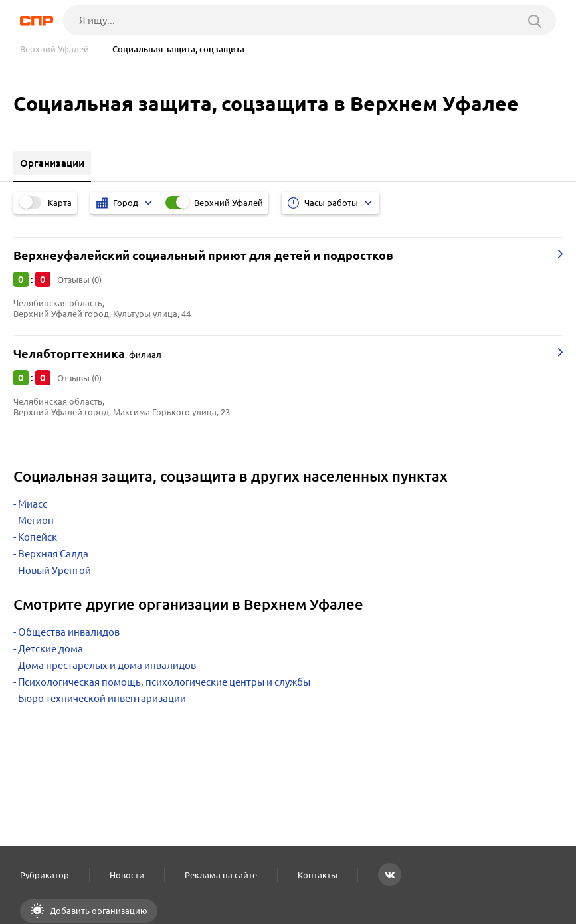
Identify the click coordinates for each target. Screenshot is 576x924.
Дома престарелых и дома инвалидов (107, 665)
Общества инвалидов (69, 632)
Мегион (36, 520)
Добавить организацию (98, 911)
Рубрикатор (45, 875)
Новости (127, 875)
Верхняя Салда (53, 554)
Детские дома (50, 649)
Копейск (38, 537)
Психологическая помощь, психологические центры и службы (164, 682)
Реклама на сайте (221, 875)
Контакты (318, 875)
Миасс (33, 504)
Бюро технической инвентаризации (102, 698)
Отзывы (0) (79, 280)
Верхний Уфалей (54, 49)
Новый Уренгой (54, 570)
